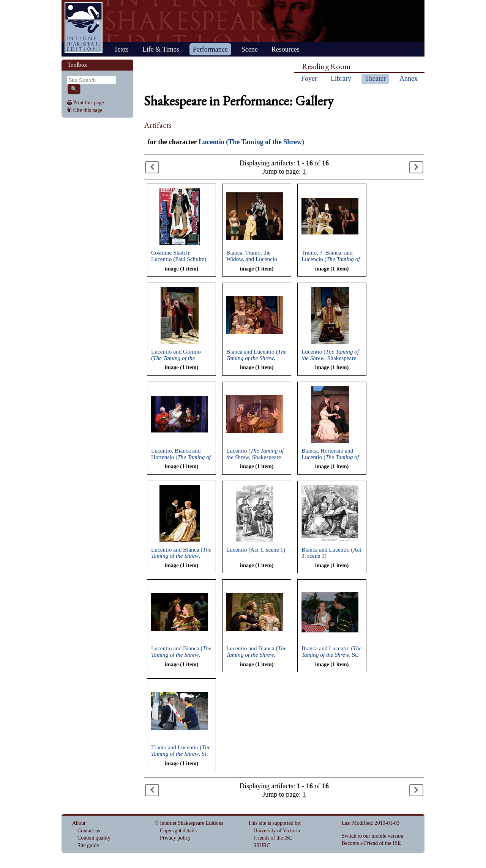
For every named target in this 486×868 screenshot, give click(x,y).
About (79, 823)
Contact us (89, 831)
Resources (286, 49)
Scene (250, 49)
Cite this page (88, 110)
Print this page (89, 103)
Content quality (94, 838)
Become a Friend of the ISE (371, 843)
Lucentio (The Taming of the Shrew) (251, 142)
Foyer (309, 79)
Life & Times (161, 49)
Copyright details (178, 831)
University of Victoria (277, 831)
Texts (121, 49)
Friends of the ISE (273, 838)
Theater (375, 79)
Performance (210, 49)
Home (84, 28)
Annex (409, 79)
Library (341, 79)
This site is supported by (274, 823)
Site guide (88, 845)
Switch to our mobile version (373, 836)
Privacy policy (175, 838)
